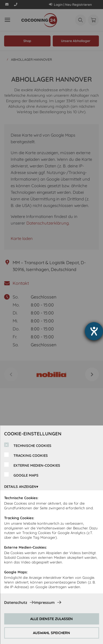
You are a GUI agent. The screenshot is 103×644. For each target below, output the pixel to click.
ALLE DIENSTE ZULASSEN (51, 619)
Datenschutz (16, 602)
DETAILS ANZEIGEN (20, 487)
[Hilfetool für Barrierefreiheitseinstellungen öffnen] (94, 331)
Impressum (44, 602)
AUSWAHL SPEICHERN (51, 633)
